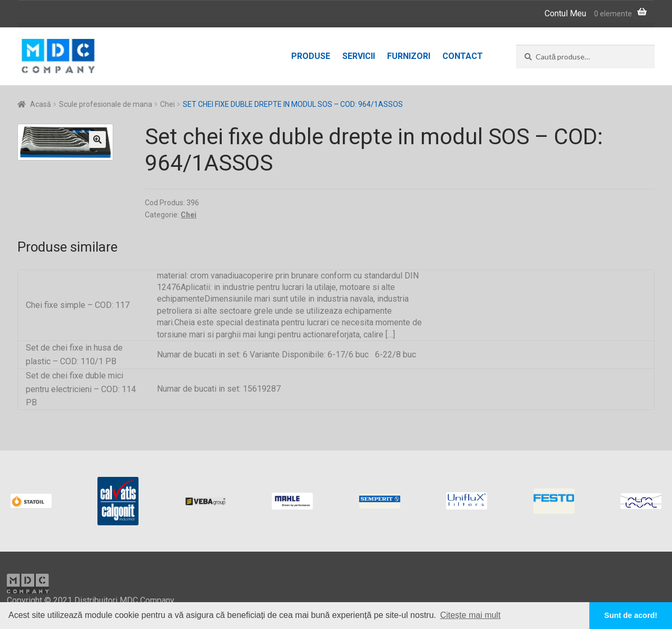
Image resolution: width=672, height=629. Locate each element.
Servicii (359, 56)
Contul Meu (565, 13)
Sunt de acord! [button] (631, 615)
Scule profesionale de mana (106, 104)
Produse (311, 56)
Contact (463, 56)
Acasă (41, 104)
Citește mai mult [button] (471, 615)
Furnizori (409, 56)
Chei (167, 104)
